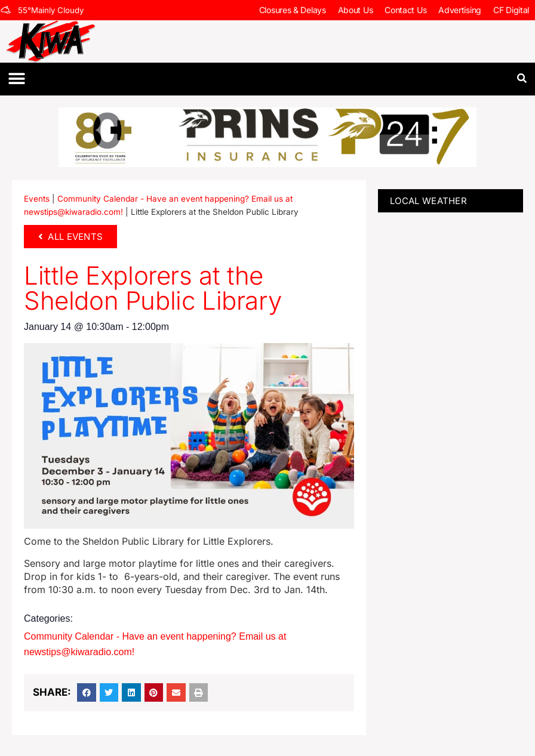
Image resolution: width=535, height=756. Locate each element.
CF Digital (511, 10)
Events (37, 199)
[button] (16, 79)
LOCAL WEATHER (428, 201)
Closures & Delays (293, 10)
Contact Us (405, 10)
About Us (356, 10)
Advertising (460, 10)
